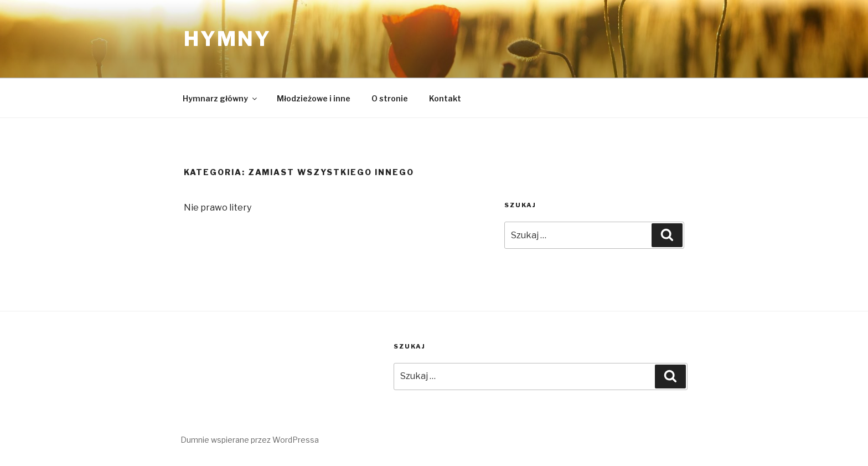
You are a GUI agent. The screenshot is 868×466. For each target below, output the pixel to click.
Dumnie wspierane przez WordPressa (250, 440)
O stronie (390, 98)
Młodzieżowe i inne (314, 98)
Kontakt (445, 98)
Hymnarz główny (221, 98)
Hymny (227, 39)
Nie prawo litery (218, 208)
